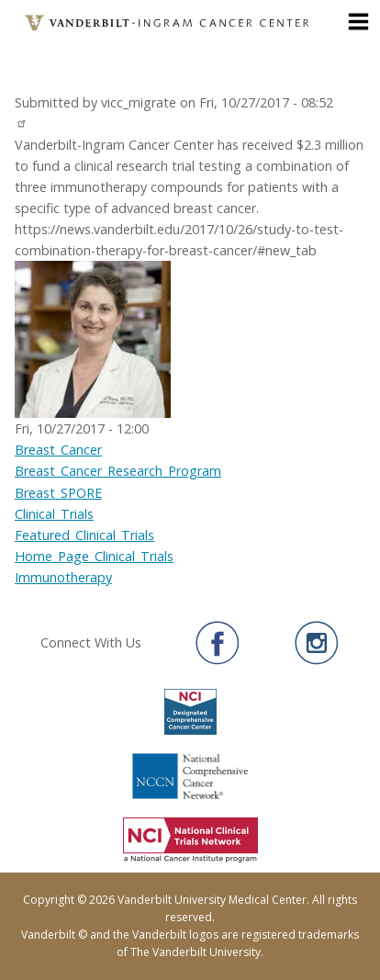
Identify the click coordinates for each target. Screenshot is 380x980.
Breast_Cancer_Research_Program (118, 471)
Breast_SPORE (58, 493)
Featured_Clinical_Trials (84, 535)
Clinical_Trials (54, 514)
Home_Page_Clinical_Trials (94, 556)
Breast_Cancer (58, 450)
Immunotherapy (63, 577)
